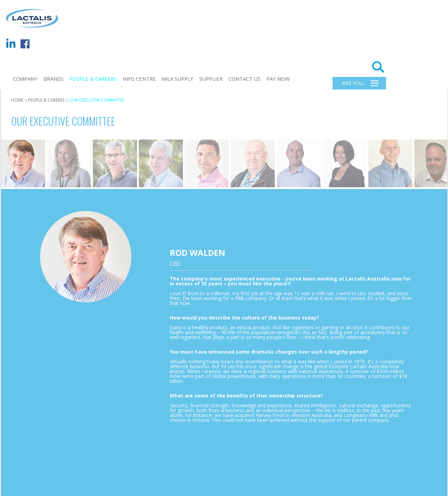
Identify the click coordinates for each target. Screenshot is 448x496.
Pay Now (278, 79)
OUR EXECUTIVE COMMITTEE (97, 100)
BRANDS (54, 79)
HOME (17, 100)
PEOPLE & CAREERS (93, 79)
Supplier (211, 79)
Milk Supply (177, 79)
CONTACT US (245, 79)
